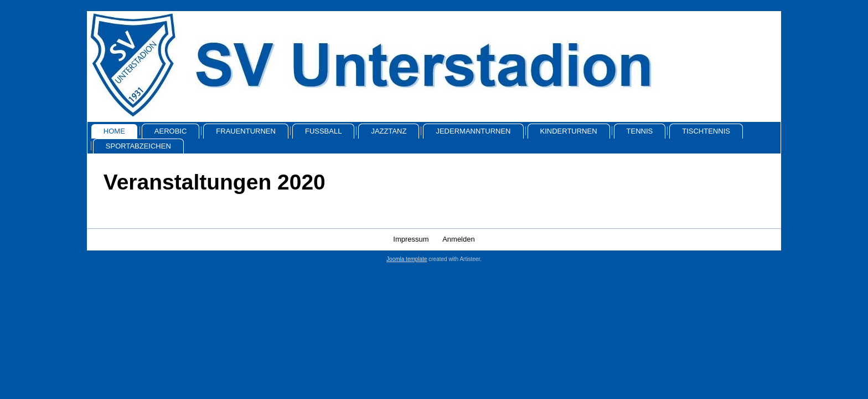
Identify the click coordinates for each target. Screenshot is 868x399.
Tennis (640, 131)
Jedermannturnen (473, 131)
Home (114, 131)
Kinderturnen (569, 131)
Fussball (323, 131)
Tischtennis (706, 131)
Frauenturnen (246, 131)
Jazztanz (389, 131)
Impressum (411, 239)
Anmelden (459, 239)
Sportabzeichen (138, 146)
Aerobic (171, 131)
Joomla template (407, 259)
